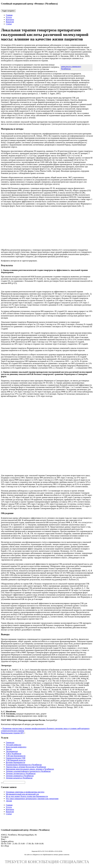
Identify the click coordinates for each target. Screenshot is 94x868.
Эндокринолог (12, 751)
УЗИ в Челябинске (14, 754)
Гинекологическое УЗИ (16, 758)
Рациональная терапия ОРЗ (12, 733)
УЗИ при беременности (16, 756)
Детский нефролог (14, 745)
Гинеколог (10, 742)
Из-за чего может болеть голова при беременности (27, 796)
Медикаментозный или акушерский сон (22, 794)
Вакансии (10, 22)
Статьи (9, 24)
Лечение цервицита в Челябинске (20, 776)
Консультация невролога (16, 747)
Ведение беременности (15, 762)
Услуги (9, 17)
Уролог (9, 749)
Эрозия (9, 801)
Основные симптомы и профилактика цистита (25, 792)
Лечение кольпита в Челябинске (19, 778)
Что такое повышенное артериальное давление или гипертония (32, 799)
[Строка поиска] (14, 782)
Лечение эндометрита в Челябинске (21, 773)
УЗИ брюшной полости (16, 760)
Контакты (10, 19)
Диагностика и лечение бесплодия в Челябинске (26, 767)
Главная (9, 15)
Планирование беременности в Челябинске (24, 765)
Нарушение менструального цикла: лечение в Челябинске (30, 769)
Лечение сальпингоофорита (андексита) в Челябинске (28, 771)
